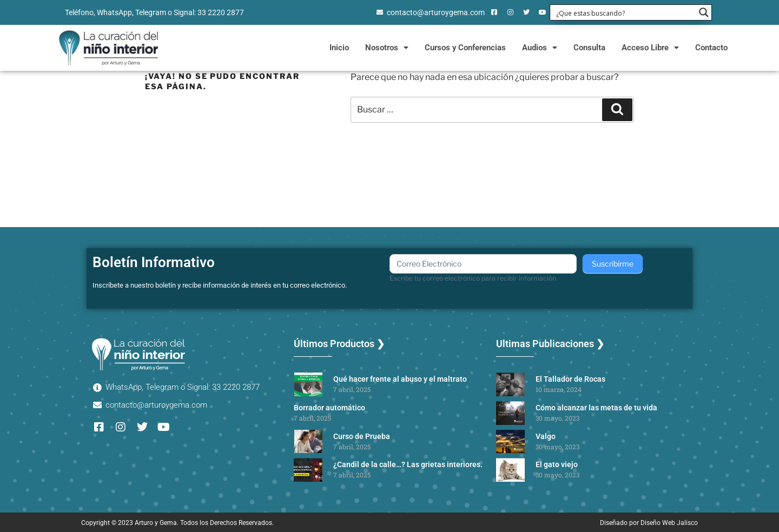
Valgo (546, 436)
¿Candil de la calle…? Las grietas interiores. (408, 464)
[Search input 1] (624, 12)
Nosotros (387, 48)
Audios (540, 48)
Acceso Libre (650, 48)
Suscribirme (613, 264)
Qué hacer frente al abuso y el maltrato (400, 379)
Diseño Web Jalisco (669, 523)
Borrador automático (329, 408)
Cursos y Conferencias (465, 48)
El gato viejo (557, 464)
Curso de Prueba (362, 436)
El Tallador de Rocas (570, 379)
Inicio (339, 48)
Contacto (711, 48)
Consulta (589, 48)
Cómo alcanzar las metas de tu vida (596, 408)
